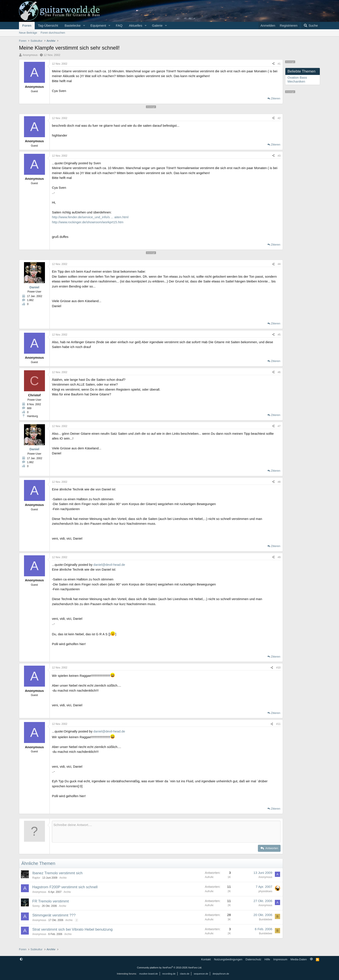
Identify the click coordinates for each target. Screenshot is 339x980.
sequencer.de (201, 974)
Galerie (157, 25)
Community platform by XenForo (169, 968)
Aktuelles (136, 25)
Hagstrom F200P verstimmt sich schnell (65, 887)
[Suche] (311, 26)
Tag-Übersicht (48, 25)
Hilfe (267, 959)
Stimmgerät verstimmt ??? (54, 915)
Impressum (280, 959)
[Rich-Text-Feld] (166, 832)
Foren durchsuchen (53, 33)
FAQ (119, 25)
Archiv (63, 878)
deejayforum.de (221, 974)
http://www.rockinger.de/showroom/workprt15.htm (88, 222)
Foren (27, 25)
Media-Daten (299, 959)
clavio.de (185, 974)
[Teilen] (273, 64)
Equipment (98, 25)
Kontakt (206, 959)
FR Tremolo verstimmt (51, 901)
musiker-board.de (149, 974)
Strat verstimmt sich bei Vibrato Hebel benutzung (72, 929)
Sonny (36, 906)
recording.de (169, 974)
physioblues (265, 891)
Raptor (36, 878)
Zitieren (276, 98)
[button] (84, 26)
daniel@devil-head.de (109, 565)
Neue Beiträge (28, 33)
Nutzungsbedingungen (228, 959)
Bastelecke (73, 25)
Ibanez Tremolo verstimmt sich (57, 873)
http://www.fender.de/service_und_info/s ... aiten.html (90, 217)
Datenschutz (253, 959)
